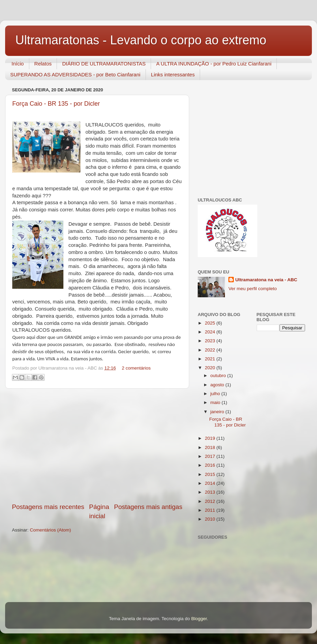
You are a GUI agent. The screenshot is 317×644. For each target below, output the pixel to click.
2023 (211, 341)
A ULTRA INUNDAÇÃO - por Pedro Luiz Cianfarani (214, 64)
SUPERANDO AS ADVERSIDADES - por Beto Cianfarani (75, 74)
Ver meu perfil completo (253, 289)
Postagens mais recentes (48, 507)
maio (216, 402)
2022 (211, 350)
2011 (211, 510)
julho (216, 394)
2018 (211, 447)
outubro (219, 376)
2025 (211, 323)
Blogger (199, 619)
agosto (218, 385)
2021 (211, 359)
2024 (211, 332)
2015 (211, 474)
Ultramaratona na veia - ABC (266, 280)
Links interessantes (173, 74)
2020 (211, 368)
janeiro (218, 412)
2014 (211, 483)
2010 (211, 519)
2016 (211, 465)
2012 (211, 501)
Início (18, 64)
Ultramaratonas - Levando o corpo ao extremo (141, 40)
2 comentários (136, 368)
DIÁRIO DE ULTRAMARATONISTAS (104, 64)
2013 (211, 492)
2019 (211, 438)
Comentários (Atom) (51, 530)
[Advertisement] (97, 446)
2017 (211, 456)
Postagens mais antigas (148, 507)
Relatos (43, 64)
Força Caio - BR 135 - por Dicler (228, 422)
